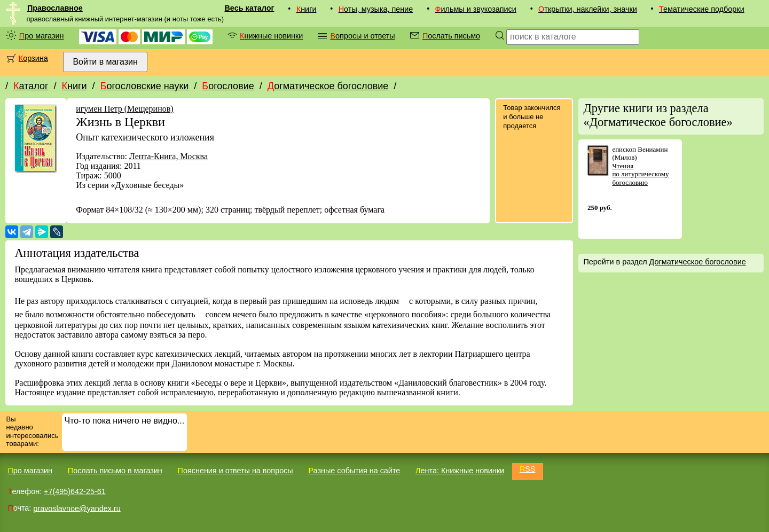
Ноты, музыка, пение (376, 9)
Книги (307, 9)
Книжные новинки (271, 36)
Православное (55, 8)
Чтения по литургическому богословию (640, 174)
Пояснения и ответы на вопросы (236, 471)
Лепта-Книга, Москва (168, 156)
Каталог (31, 86)
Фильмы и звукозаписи (476, 9)
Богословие (228, 86)
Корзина (33, 58)
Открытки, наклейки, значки (588, 9)
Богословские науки (145, 86)
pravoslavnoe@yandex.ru (77, 508)
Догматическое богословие (328, 86)
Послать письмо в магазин (115, 471)
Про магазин (42, 36)
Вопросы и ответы (362, 36)
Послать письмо (451, 36)
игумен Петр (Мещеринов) (124, 109)
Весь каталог (249, 8)
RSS (528, 469)
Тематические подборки (702, 9)
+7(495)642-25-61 (75, 491)
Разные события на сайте (354, 471)
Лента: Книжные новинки (460, 471)
